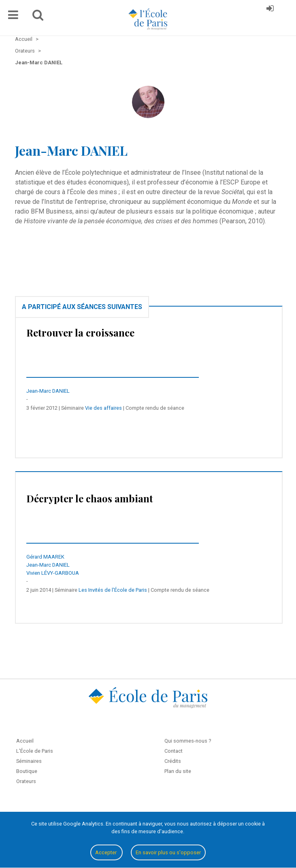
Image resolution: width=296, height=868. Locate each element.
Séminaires (29, 761)
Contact (174, 751)
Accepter (106, 852)
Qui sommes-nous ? (188, 741)
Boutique (27, 771)
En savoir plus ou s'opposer (168, 852)
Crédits (173, 761)
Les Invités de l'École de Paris (113, 590)
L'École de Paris (35, 751)
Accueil (25, 741)
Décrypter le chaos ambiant (90, 498)
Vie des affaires (103, 408)
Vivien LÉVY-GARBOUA (53, 573)
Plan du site (178, 771)
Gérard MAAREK (45, 557)
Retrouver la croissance (80, 332)
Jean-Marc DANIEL (48, 391)
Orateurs (26, 781)
